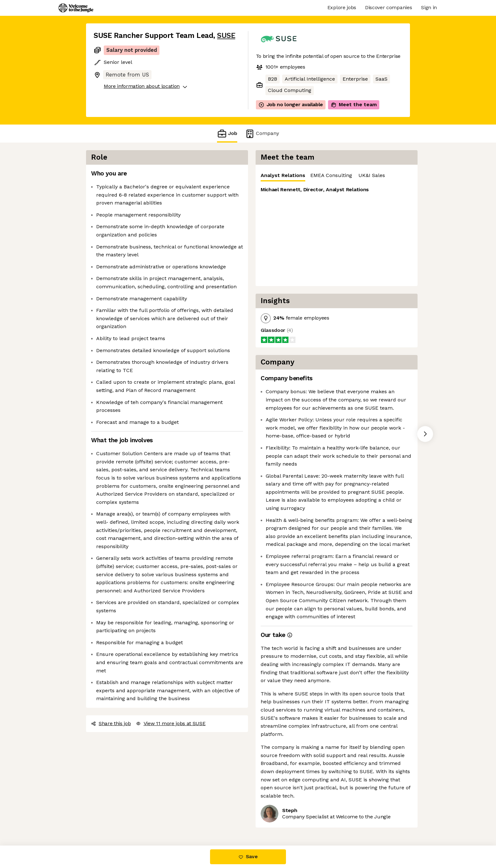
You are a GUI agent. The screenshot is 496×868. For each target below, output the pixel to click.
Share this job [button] (111, 723)
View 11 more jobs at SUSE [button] (171, 723)
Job (227, 134)
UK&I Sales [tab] (372, 175)
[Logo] (76, 8)
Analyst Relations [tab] (283, 177)
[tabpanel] (337, 234)
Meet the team (354, 105)
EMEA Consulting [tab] (331, 175)
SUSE (226, 36)
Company (262, 134)
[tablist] (337, 176)
